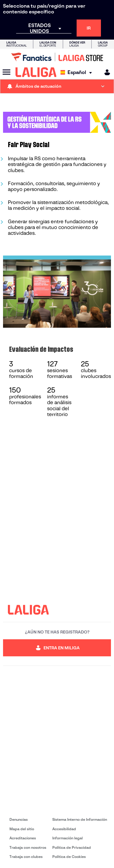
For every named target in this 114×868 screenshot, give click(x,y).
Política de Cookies (69, 857)
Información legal (67, 838)
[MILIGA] (105, 72)
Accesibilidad (64, 829)
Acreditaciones (23, 838)
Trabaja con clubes (26, 857)
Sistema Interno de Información (80, 819)
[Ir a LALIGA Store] (57, 57)
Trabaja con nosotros (28, 847)
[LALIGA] (36, 72)
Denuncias (19, 819)
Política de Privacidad (72, 847)
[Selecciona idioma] (78, 72)
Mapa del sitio (22, 829)
